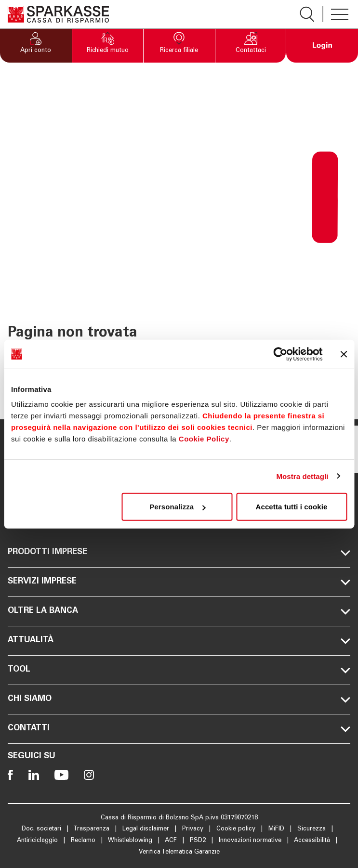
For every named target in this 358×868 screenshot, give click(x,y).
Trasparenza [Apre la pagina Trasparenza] (92, 829)
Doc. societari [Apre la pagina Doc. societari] (42, 829)
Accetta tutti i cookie (292, 507)
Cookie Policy (204, 439)
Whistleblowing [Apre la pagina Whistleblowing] (131, 841)
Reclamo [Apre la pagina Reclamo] (84, 841)
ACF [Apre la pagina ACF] (172, 841)
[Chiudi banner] (344, 354)
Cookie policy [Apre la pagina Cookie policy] (237, 829)
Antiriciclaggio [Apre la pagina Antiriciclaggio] (38, 841)
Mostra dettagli (302, 476)
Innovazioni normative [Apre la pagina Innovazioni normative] (251, 841)
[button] (36, 46)
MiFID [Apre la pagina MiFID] (277, 829)
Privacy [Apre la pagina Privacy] (194, 829)
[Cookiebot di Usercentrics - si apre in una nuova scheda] (280, 354)
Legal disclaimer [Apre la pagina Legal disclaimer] (147, 829)
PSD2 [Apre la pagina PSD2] (199, 841)
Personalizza (177, 507)
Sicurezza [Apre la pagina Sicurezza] (312, 829)
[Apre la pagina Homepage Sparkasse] (58, 14)
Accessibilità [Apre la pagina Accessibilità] (313, 841)
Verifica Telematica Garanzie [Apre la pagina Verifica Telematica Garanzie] (179, 852)
